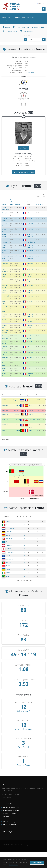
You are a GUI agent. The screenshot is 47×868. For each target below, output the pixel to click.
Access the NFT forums (9, 813)
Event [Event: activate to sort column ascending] (43, 395)
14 (29, 562)
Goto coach (24, 172)
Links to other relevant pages (11, 807)
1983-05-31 (5, 414)
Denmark (9, 545)
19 (29, 538)
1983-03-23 (5, 425)
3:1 (38, 411)
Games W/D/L (24, 650)
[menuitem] (26, 464)
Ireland (8, 573)
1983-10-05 (5, 405)
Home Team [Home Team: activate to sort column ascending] (20, 395)
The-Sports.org (29, 72)
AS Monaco (30, 218)
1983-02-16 (5, 430)
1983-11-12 (5, 400)
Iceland (8, 556)
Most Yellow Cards (24, 739)
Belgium (9, 521)
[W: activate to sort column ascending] (32, 516)
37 (29, 521)
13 (29, 573)
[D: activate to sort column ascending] (36, 516)
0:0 (38, 400)
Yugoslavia (9, 559)
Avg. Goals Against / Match (23, 680)
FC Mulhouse (31, 357)
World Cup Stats (27, 31)
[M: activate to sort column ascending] (29, 516)
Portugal (9, 562)
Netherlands (10, 528)
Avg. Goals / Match (23, 665)
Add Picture (24, 148)
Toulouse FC (30, 363)
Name (4, 204)
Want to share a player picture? (12, 819)
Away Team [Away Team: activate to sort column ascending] (28, 395)
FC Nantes (30, 229)
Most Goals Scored (23, 703)
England (9, 549)
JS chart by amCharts (38, 496)
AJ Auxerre (30, 213)
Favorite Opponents (10, 31)
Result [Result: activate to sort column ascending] (38, 395)
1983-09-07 (5, 411)
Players (16, 27)
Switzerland (10, 538)
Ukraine (9, 569)
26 (29, 525)
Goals (23, 620)
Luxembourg (10, 552)
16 (29, 542)
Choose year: (26, 35)
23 (29, 528)
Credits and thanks (8, 816)
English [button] (41, 4)
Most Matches (24, 721)
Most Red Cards (24, 757)
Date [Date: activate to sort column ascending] (4, 395)
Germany (9, 532)
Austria (8, 566)
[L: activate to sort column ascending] (39, 516)
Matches (26, 27)
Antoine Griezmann (24, 729)
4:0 (38, 419)
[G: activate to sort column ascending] (43, 516)
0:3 (38, 430)
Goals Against (23, 635)
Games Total (23, 606)
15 (29, 552)
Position (17, 204)
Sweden (9, 542)
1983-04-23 (5, 419)
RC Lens (29, 207)
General (6, 27)
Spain (8, 535)
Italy (7, 525)
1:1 (38, 405)
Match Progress (38, 27)
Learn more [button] (13, 865)
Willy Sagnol (23, 747)
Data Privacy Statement (9, 825)
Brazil (8, 576)
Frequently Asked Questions (11, 810)
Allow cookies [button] (37, 863)
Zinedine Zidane (24, 765)
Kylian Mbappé (24, 711)
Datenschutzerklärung (9, 822)
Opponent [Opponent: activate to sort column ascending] (6, 516)
